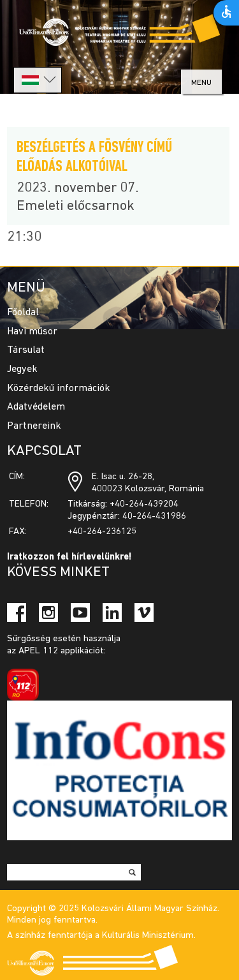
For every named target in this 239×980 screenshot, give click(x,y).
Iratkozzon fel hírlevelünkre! (69, 557)
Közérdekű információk (59, 389)
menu (201, 83)
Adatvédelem (36, 407)
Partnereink (34, 426)
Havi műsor (32, 332)
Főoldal (23, 313)
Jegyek (22, 369)
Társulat (26, 350)
